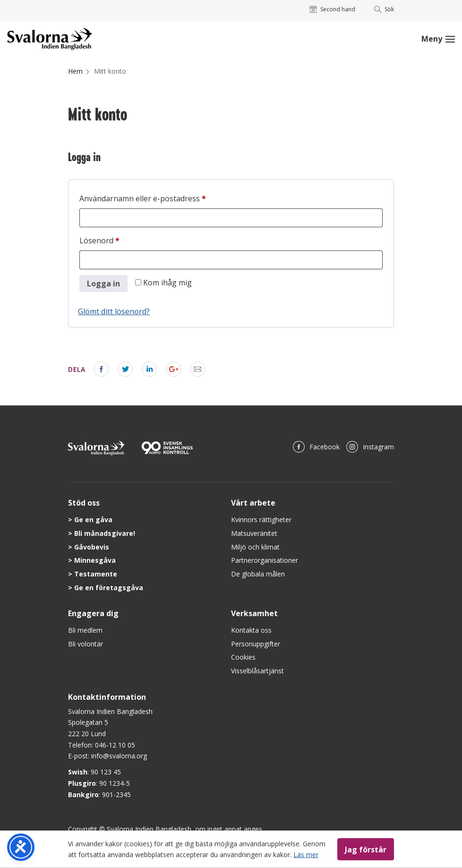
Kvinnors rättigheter (261, 520)
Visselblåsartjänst (257, 671)
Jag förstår (366, 849)
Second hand (332, 9)
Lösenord (123, 239)
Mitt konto (110, 71)
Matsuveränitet (254, 533)
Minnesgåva (95, 560)
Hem (75, 71)
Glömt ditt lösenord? (114, 311)
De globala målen (258, 574)
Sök (384, 9)
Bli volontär (86, 644)
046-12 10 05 (115, 745)
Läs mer (306, 854)
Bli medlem (85, 630)
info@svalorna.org (119, 756)
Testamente (96, 574)
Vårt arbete (253, 503)
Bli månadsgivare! (105, 533)
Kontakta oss (251, 630)
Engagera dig (93, 613)
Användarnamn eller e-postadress (166, 197)
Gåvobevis (92, 547)
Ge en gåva (93, 520)
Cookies (243, 657)
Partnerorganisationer (265, 560)
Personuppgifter (256, 644)
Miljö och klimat (255, 547)
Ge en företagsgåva (109, 588)
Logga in (103, 284)
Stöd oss (84, 503)
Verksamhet (254, 613)
